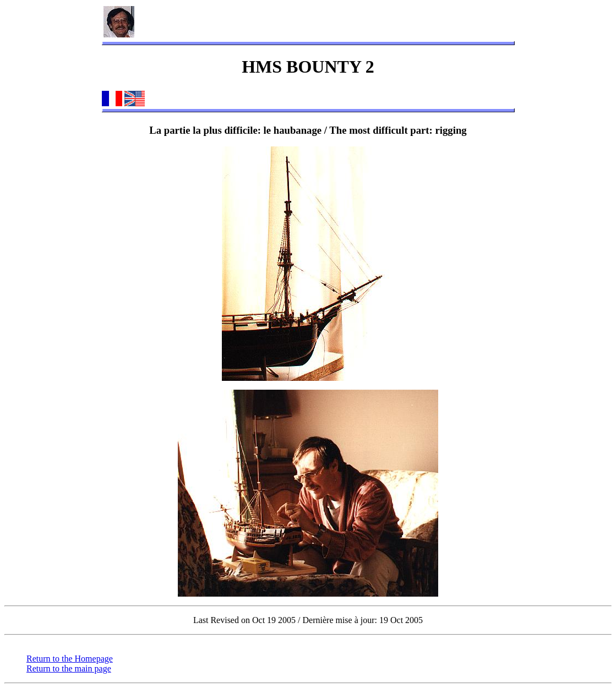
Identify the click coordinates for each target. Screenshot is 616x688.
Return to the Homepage (70, 659)
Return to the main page (69, 668)
